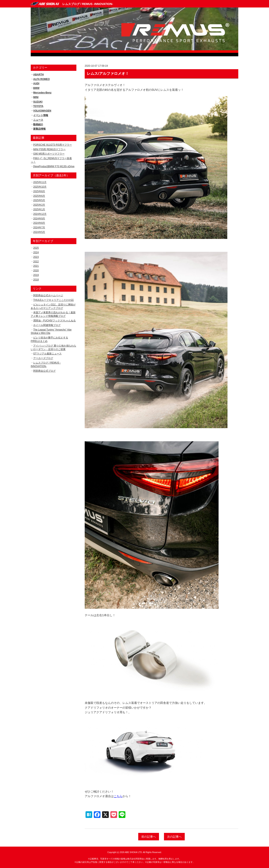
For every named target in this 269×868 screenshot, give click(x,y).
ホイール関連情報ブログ (47, 325)
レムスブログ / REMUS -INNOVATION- (88, 4)
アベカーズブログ (43, 358)
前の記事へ (149, 837)
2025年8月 (39, 191)
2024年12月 (40, 214)
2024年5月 (39, 232)
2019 (36, 275)
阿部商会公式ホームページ (48, 295)
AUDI (36, 84)
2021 (36, 266)
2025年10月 (40, 187)
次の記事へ (174, 837)
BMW (36, 88)
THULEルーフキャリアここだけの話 (53, 300)
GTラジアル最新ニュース (47, 354)
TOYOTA (38, 106)
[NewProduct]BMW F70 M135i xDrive (54, 166)
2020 (36, 270)
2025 (36, 248)
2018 (36, 280)
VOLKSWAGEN (42, 111)
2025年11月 (40, 182)
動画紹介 (38, 124)
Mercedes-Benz (42, 93)
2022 (36, 262)
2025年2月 (39, 205)
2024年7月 (39, 227)
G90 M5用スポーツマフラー (49, 154)
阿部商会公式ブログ (44, 371)
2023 (36, 257)
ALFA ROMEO (42, 79)
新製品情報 (39, 129)
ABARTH (39, 75)
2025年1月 (39, 209)
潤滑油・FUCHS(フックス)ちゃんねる (54, 321)
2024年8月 (39, 223)
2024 (36, 252)
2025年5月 (39, 200)
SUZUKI (38, 102)
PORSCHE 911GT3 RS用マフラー (53, 145)
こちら (118, 796)
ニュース (38, 120)
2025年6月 (39, 196)
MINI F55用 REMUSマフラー (49, 149)
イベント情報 (41, 115)
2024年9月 (39, 219)
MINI (36, 97)
